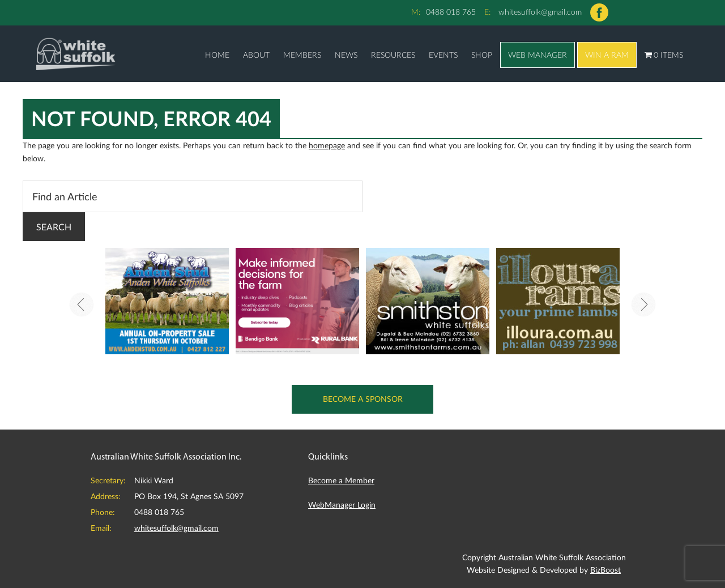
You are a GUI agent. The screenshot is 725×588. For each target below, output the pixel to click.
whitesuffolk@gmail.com (540, 12)
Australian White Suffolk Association (76, 54)
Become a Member (341, 480)
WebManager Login (342, 505)
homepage (327, 145)
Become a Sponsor (363, 399)
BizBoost (605, 570)
